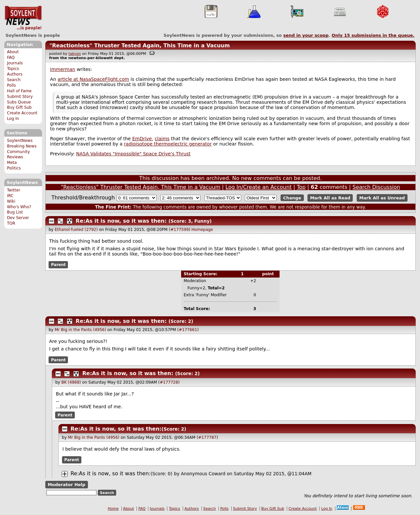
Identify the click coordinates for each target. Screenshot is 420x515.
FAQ (11, 57)
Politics (14, 168)
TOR (11, 223)
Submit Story (20, 97)
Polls (11, 85)
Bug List (15, 212)
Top (301, 187)
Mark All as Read (330, 198)
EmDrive (142, 139)
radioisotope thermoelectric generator (168, 144)
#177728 (169, 382)
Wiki (11, 201)
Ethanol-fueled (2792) (76, 230)
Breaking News (22, 146)
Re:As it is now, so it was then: (121, 221)
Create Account (22, 113)
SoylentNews (23, 18)
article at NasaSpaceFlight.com (94, 79)
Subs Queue (19, 102)
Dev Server (18, 218)
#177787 (207, 437)
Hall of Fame (19, 91)
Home (113, 509)
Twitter (13, 190)
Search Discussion (376, 187)
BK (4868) (71, 382)
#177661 (188, 330)
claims (162, 139)
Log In (13, 119)
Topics (13, 69)
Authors (15, 74)
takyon (75, 54)
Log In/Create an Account (259, 187)
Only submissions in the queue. (373, 35)
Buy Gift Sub (19, 107)
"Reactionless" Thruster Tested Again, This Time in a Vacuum (139, 45)
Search (14, 80)
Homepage (202, 230)
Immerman (63, 69)
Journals (15, 63)
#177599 (179, 230)
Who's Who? (19, 207)
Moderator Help (66, 485)
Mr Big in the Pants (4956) (81, 330)
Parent (58, 265)
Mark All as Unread (382, 198)
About (13, 52)
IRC (10, 196)
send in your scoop (306, 35)
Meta (12, 163)
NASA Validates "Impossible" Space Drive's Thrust (133, 154)
